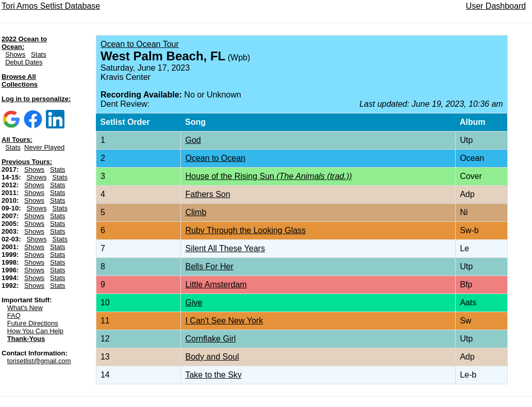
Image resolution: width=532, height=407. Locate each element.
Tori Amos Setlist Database (51, 6)
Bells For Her (209, 266)
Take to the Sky (213, 375)
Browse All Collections (20, 80)
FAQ (14, 315)
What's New (25, 308)
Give (194, 303)
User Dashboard (496, 6)
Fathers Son (207, 194)
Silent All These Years (225, 248)
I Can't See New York (224, 321)
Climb (196, 212)
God (193, 140)
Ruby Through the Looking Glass (245, 230)
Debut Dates (24, 62)
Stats (39, 54)
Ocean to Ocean (215, 158)
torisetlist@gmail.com (39, 361)
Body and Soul (212, 357)
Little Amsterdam (216, 284)
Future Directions (33, 323)
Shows (15, 54)
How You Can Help (35, 331)
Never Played (44, 147)
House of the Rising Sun (268, 176)
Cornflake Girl (210, 339)
